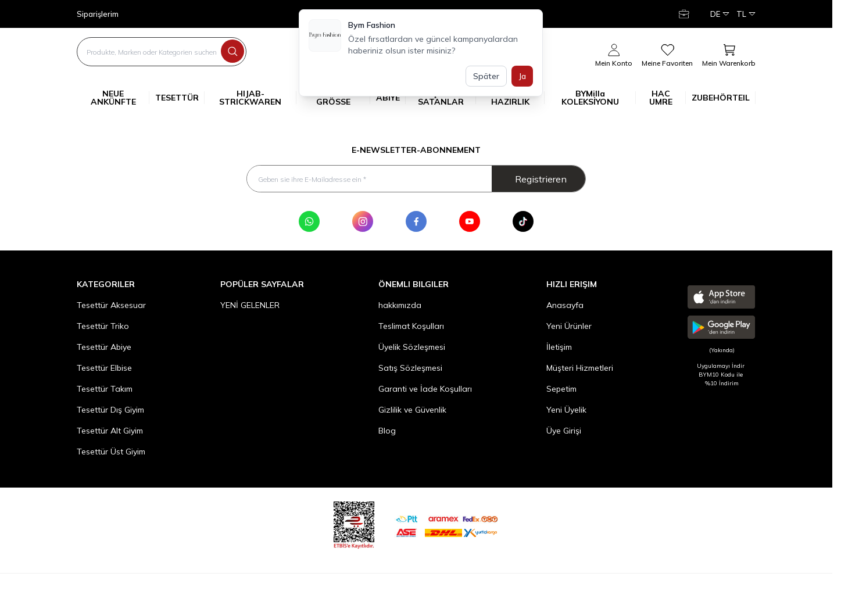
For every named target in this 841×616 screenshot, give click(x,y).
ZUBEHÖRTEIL (724, 98)
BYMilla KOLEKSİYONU (599, 98)
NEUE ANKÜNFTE (120, 98)
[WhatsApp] (309, 223)
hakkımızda (400, 307)
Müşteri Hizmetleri (580, 370)
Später (486, 76)
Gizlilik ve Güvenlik (412, 411)
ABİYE (391, 98)
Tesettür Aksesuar (111, 307)
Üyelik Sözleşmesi (412, 349)
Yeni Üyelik (566, 411)
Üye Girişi (564, 432)
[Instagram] (363, 223)
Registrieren (541, 180)
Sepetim (561, 391)
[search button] (232, 51)
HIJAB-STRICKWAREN (257, 98)
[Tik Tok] (523, 223)
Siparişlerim (98, 14)
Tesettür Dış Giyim (110, 411)
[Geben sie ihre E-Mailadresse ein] (416, 180)
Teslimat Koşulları (411, 328)
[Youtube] (470, 223)
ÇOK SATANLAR (447, 98)
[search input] (162, 52)
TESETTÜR (180, 98)
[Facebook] (416, 223)
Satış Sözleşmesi (410, 370)
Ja (522, 76)
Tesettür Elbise (104, 370)
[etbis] (354, 525)
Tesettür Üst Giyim (111, 453)
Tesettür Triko (103, 328)
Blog (387, 432)
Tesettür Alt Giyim (110, 432)
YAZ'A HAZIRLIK (518, 98)
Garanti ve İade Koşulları (425, 391)
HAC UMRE (668, 98)
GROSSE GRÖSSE (343, 98)
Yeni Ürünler (569, 328)
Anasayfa (565, 307)
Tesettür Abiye (104, 349)
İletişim (559, 349)
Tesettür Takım (105, 391)
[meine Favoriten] (667, 56)
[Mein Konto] (685, 14)
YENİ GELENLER (250, 307)
